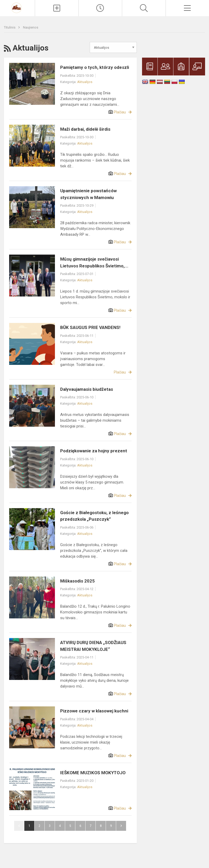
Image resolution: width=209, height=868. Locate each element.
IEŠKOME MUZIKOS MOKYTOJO (93, 773)
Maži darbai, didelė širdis (85, 129)
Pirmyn (121, 826)
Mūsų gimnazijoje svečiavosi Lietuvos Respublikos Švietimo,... (94, 262)
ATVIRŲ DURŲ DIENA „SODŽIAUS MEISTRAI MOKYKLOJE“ (93, 646)
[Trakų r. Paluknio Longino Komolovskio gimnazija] (17, 7)
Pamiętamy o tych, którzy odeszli (95, 67)
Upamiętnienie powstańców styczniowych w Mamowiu (88, 194)
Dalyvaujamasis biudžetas (87, 389)
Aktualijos (85, 82)
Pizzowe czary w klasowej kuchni (94, 711)
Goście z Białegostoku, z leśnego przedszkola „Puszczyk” (94, 516)
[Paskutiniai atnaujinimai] (100, 8)
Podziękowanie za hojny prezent (94, 451)
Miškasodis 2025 (77, 581)
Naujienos (31, 27)
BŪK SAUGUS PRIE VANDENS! (90, 327)
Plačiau (120, 112)
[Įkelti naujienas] (57, 8)
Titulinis (10, 27)
